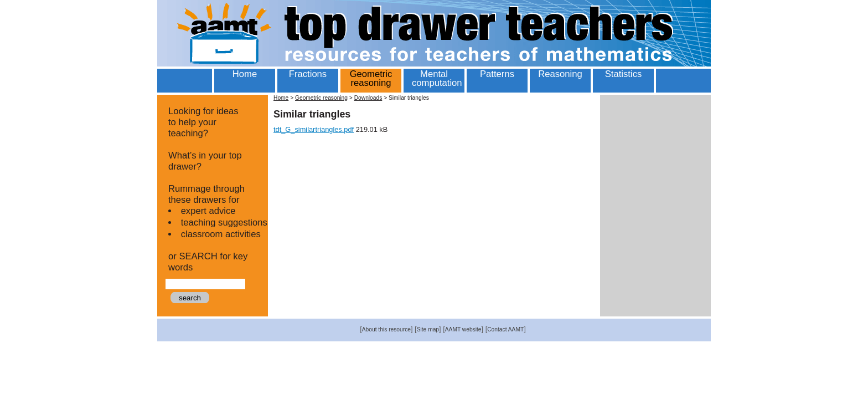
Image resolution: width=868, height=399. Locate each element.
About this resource (386, 329)
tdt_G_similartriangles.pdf (314, 129)
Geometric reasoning (321, 98)
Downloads (368, 98)
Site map (428, 329)
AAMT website (463, 329)
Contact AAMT (505, 329)
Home (281, 98)
